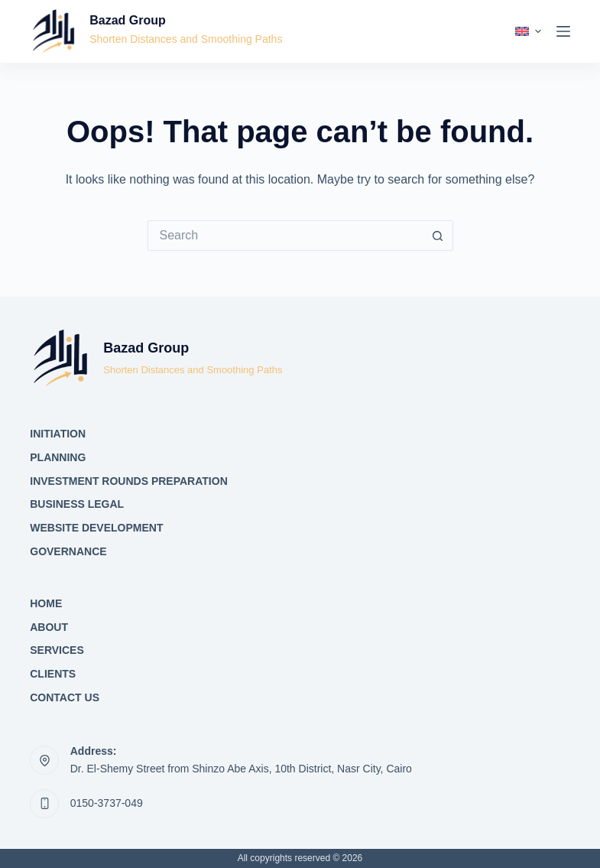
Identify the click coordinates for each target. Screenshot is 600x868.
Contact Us (65, 697)
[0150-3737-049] (44, 804)
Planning (58, 457)
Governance (68, 551)
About (49, 627)
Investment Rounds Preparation (129, 481)
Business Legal (77, 504)
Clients (53, 674)
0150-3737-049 (107, 803)
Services (57, 650)
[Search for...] (285, 236)
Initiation (58, 434)
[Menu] (563, 31)
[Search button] (438, 236)
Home (46, 603)
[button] (528, 31)
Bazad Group (128, 20)
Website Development (96, 528)
